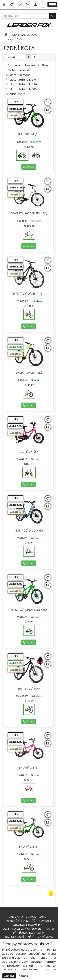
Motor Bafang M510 (23, 80)
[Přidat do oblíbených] (48, 102)
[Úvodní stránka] (6, 35)
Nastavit (23, 976)
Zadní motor (18, 94)
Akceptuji (9, 976)
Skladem (14, 65)
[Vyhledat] (52, 16)
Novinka (31, 65)
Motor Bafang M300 (23, 89)
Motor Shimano (20, 75)
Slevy (45, 65)
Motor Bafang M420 (23, 84)
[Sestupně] (34, 57)
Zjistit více (29, 167)
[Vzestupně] (28, 57)
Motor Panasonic (20, 70)
